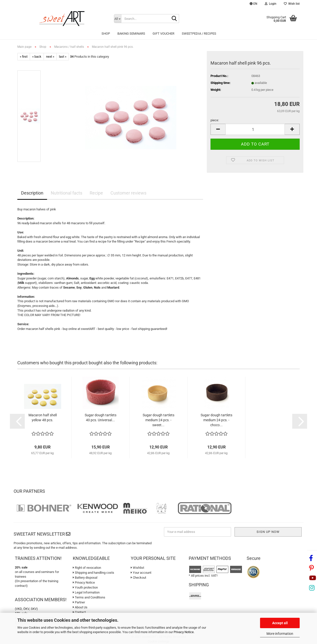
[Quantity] (255, 129)
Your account (141, 573)
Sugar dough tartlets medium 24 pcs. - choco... (216, 420)
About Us (80, 607)
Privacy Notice (184, 632)
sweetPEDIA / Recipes (199, 34)
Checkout (138, 578)
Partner (79, 602)
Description (32, 193)
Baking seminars (131, 34)
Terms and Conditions (89, 597)
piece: (215, 120)
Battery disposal (85, 578)
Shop (106, 34)
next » (50, 57)
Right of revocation (87, 568)
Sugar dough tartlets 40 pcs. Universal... (101, 418)
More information (280, 634)
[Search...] (118, 19)
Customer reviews (128, 193)
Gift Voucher (163, 34)
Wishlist (137, 568)
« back (37, 57)
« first (24, 57)
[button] (253, 4)
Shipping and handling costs (93, 573)
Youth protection (85, 587)
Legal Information (86, 592)
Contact (79, 612)
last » (63, 57)
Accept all (280, 623)
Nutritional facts (66, 193)
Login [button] (271, 4)
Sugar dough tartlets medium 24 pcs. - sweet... (158, 420)
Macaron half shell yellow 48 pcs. (43, 418)
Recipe (96, 193)
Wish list (292, 4)
